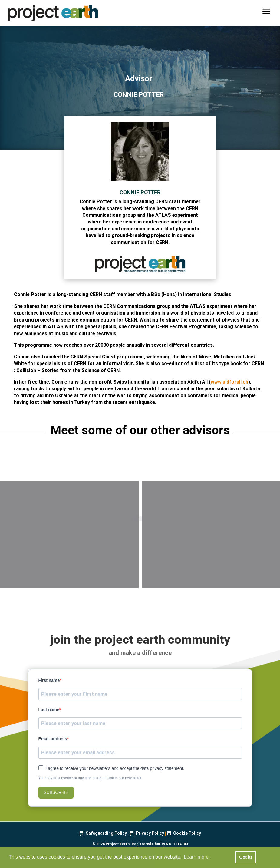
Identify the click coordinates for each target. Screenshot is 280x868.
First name (49, 680)
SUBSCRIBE (56, 792)
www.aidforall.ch (229, 382)
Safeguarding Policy (106, 833)
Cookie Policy (187, 833)
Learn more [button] (196, 857)
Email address (53, 739)
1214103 (181, 844)
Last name (49, 710)
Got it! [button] (245, 857)
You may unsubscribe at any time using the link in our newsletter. (91, 778)
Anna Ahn (69, 563)
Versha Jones (211, 563)
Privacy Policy (150, 833)
